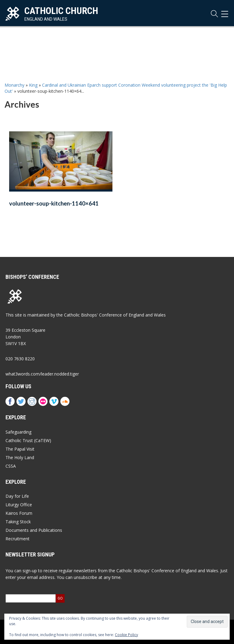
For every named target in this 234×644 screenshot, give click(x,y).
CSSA (11, 466)
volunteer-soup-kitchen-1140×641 (54, 203)
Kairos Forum (19, 513)
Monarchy (14, 85)
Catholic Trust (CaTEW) (28, 440)
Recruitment (18, 539)
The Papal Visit (20, 449)
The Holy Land (20, 457)
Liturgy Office (19, 505)
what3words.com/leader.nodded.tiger (42, 374)
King (33, 85)
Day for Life (17, 496)
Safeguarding (18, 432)
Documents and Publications (34, 530)
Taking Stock (18, 522)
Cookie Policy (126, 635)
